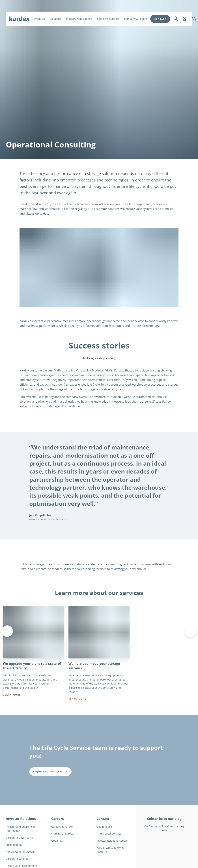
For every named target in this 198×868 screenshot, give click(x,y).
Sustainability (14, 854)
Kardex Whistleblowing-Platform (111, 859)
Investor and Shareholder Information (21, 838)
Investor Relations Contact (112, 850)
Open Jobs (58, 850)
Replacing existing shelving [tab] (99, 358)
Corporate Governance (19, 847)
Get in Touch (104, 836)
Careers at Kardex (62, 836)
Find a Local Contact (109, 843)
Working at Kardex (62, 843)
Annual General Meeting (21, 861)
